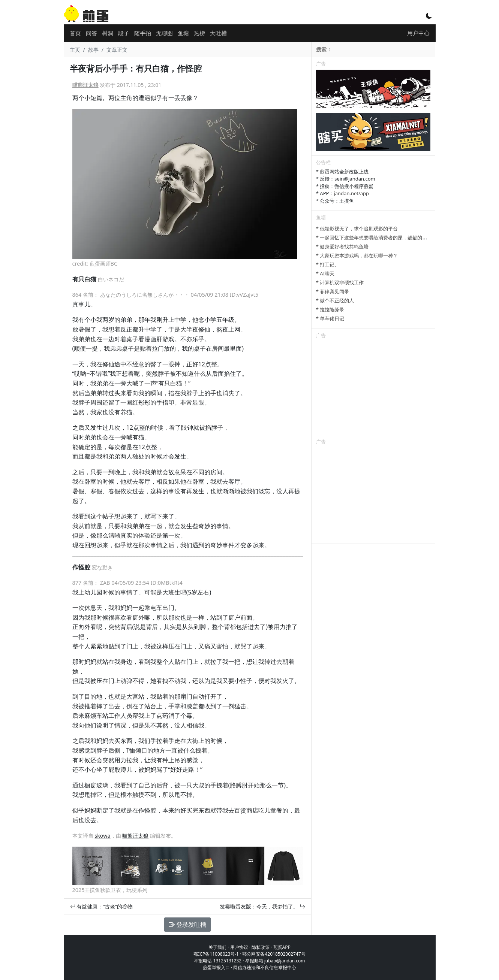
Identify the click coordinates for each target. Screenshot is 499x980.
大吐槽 (218, 33)
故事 (93, 50)
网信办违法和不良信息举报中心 (265, 967)
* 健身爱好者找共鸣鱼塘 (342, 246)
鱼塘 (183, 33)
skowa (102, 836)
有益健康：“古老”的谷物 (102, 906)
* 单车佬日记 (330, 318)
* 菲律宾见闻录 (333, 291)
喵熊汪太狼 (85, 85)
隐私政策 (261, 947)
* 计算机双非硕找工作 (340, 282)
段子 (124, 33)
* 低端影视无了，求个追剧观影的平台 (357, 229)
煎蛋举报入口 (216, 967)
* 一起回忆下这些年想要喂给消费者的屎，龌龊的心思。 (377, 238)
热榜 (199, 33)
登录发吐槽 (187, 925)
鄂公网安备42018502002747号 (274, 954)
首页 (75, 33)
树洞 (108, 33)
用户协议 (239, 947)
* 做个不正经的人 (335, 300)
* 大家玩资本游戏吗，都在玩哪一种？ (357, 255)
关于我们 (217, 947)
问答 (91, 33)
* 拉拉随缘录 (330, 309)
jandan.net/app (351, 193)
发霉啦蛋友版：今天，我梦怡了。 (262, 906)
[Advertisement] (373, 388)
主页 (75, 50)
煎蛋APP (282, 947)
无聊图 (164, 33)
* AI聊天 (325, 273)
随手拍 (143, 33)
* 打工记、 (328, 264)
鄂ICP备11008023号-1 (216, 954)
